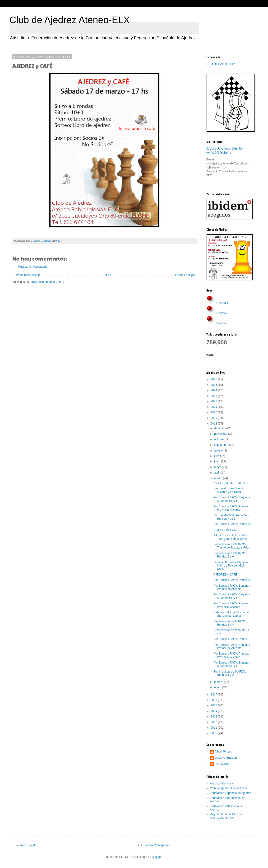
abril (217, 473)
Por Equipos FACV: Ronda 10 (232, 524)
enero (218, 687)
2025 (214, 385)
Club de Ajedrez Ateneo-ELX (70, 20)
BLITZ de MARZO (225, 530)
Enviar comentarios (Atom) (47, 282)
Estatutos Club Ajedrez (156, 845)
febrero (219, 682)
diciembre (221, 428)
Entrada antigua (185, 275)
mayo (218, 467)
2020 (214, 412)
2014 (214, 711)
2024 (214, 390)
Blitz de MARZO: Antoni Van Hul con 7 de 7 (231, 517)
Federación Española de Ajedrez (230, 793)
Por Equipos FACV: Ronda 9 (231, 639)
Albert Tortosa (223, 752)
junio (218, 461)
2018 (214, 424)
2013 (214, 717)
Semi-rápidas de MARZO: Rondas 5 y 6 (230, 555)
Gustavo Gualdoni (226, 758)
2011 (214, 728)
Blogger (157, 857)
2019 (214, 418)
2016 (214, 700)
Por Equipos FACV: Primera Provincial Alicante (231, 508)
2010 (214, 733)
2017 (214, 695)
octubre (219, 439)
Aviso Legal (28, 845)
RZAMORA (222, 764)
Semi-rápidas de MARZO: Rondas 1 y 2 (230, 673)
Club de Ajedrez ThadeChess (228, 788)
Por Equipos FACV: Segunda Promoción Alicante (232, 587)
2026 (214, 379)
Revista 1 (222, 303)
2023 (214, 396)
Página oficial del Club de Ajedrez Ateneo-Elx (226, 816)
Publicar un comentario (33, 267)
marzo (219, 478)
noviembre (221, 434)
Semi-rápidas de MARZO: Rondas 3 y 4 (230, 623)
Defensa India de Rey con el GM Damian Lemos (231, 614)
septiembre (222, 445)
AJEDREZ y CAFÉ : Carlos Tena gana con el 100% (231, 537)
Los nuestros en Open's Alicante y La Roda (228, 490)
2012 (214, 722)
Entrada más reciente (27, 275)
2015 (214, 705)
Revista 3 (222, 323)
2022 (214, 401)
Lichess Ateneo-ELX (223, 64)
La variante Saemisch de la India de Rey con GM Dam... (231, 566)
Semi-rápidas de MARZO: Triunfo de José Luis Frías (232, 546)
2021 (214, 407)
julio (217, 456)
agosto (219, 451)
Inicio (108, 275)
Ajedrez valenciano (222, 784)
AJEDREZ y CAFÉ (225, 575)
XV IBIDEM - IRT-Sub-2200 (231, 483)
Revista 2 (222, 313)
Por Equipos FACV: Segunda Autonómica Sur (232, 499)
